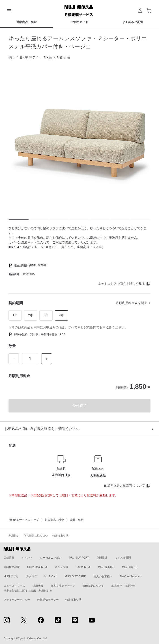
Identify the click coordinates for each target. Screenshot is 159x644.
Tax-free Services (130, 576)
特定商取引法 (60, 536)
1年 (15, 315)
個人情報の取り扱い (36, 536)
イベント (27, 558)
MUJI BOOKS (106, 567)
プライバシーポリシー (17, 600)
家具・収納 (77, 520)
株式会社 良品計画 (123, 586)
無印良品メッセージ (63, 586)
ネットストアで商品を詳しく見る (121, 284)
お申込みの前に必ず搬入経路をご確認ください (42, 429)
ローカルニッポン (51, 558)
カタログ (32, 576)
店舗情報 (9, 558)
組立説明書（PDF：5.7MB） (31, 266)
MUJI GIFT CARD (75, 576)
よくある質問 (123, 558)
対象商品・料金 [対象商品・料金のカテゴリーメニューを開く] (27, 22)
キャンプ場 (62, 567)
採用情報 (38, 586)
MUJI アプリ (11, 576)
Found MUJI (83, 567)
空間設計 (102, 558)
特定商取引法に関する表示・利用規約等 (28, 591)
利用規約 (14, 536)
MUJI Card (51, 576)
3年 (46, 315)
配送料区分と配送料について (125, 485)
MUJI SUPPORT (79, 558)
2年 (30, 315)
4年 (61, 315)
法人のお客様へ (103, 576)
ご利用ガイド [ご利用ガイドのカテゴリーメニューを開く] (79, 22)
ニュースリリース (14, 586)
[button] (140, 11)
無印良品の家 (12, 567)
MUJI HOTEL (130, 567)
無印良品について (93, 586)
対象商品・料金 (54, 520)
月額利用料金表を (131, 303)
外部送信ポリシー (48, 600)
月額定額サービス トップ (24, 520)
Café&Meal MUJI (37, 567)
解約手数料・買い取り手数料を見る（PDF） (41, 334)
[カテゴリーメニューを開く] (9, 11)
